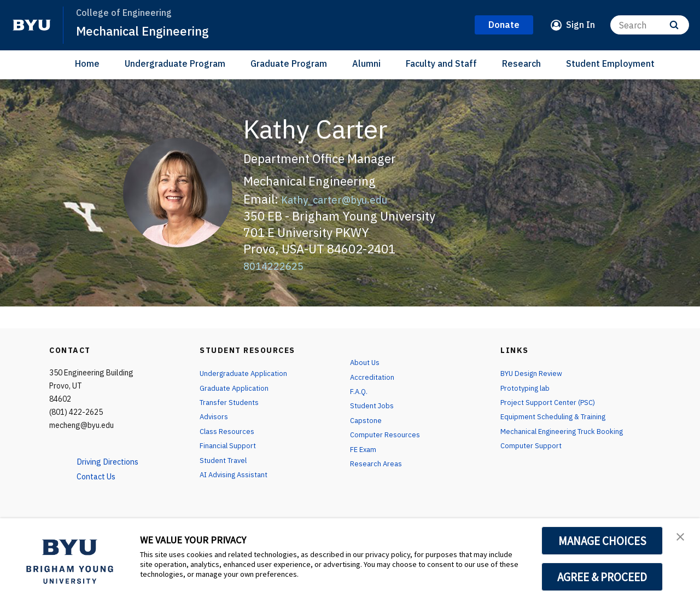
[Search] (650, 25)
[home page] (32, 25)
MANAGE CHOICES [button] (602, 541)
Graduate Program (289, 63)
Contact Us (99, 476)
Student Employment (610, 63)
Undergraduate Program (175, 63)
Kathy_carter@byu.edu (344, 199)
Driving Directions (112, 461)
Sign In (581, 25)
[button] (682, 538)
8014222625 (279, 265)
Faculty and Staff (441, 63)
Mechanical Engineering (148, 31)
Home (87, 63)
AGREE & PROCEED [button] (602, 577)
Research (521, 63)
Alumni (366, 63)
